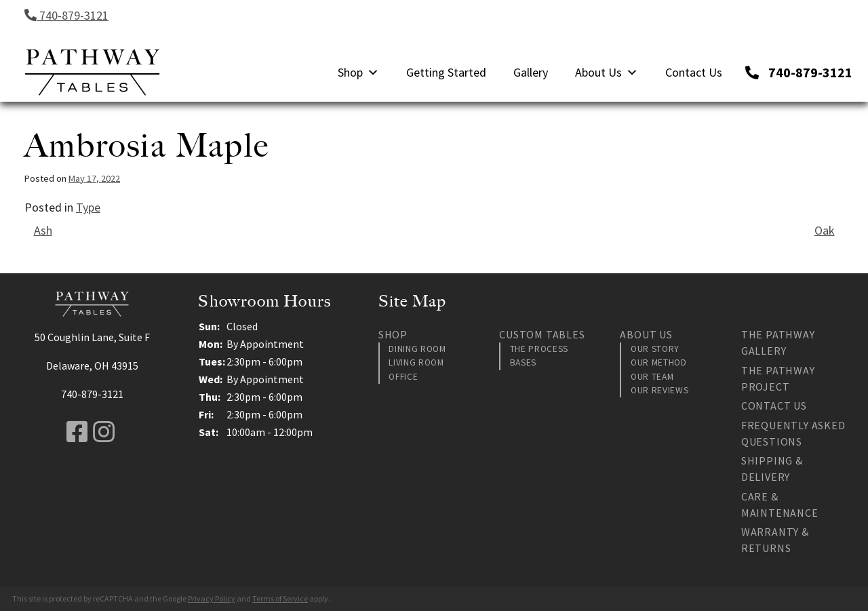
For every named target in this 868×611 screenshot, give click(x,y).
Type (88, 207)
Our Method (659, 362)
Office (403, 377)
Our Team (652, 377)
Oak (825, 230)
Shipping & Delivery (772, 469)
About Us (607, 72)
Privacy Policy (212, 598)
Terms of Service (280, 598)
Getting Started (446, 72)
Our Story (655, 349)
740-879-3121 (66, 15)
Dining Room (417, 349)
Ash (43, 230)
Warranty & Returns (775, 540)
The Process (539, 349)
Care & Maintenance (780, 505)
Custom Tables (542, 334)
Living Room (416, 362)
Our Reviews (659, 390)
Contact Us (694, 72)
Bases (523, 362)
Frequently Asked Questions (793, 433)
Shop (358, 72)
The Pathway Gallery (778, 342)
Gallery (531, 72)
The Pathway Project (778, 378)
